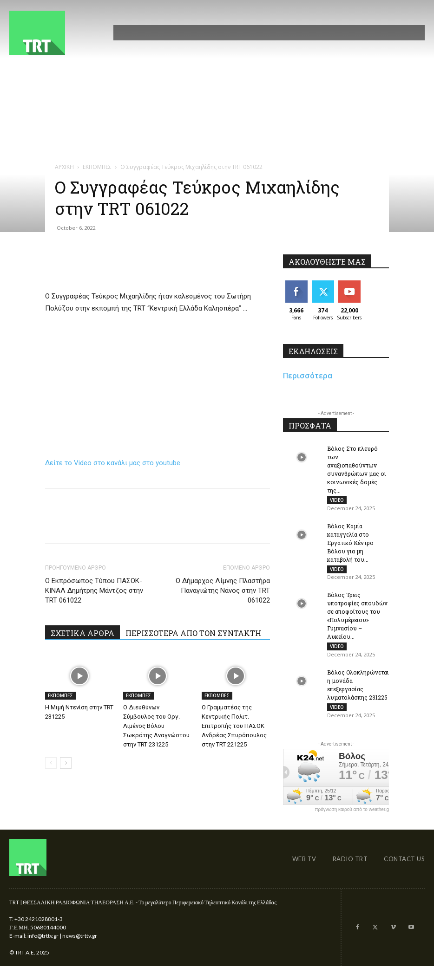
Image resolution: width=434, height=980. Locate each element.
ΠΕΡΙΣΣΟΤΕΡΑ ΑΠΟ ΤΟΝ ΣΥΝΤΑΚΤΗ (193, 633)
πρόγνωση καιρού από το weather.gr (353, 818)
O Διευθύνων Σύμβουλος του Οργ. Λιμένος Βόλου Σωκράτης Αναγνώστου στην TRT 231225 (156, 726)
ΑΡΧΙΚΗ (64, 167)
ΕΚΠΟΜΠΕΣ (97, 167)
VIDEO (337, 500)
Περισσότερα (308, 376)
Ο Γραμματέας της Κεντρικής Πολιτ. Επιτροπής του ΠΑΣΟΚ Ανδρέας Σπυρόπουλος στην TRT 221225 (234, 726)
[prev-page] (51, 763)
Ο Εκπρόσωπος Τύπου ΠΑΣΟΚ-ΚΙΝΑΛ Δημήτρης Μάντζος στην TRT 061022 (94, 591)
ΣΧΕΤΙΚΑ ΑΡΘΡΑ (82, 633)
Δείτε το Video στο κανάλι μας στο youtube (113, 463)
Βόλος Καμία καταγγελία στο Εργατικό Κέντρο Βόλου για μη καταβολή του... (350, 545)
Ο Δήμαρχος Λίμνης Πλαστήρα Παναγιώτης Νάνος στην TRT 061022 (223, 591)
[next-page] (66, 763)
